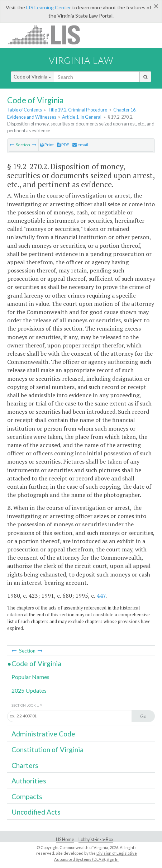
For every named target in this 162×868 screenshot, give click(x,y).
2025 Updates (29, 690)
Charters (25, 765)
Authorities (29, 781)
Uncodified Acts (36, 812)
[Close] (156, 6)
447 (101, 596)
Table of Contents (25, 110)
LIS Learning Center (49, 7)
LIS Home (65, 839)
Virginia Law (81, 60)
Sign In (113, 859)
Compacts (27, 796)
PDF (63, 145)
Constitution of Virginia (47, 750)
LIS (48, 35)
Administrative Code (43, 734)
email (80, 145)
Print (47, 145)
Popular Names (30, 677)
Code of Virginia (32, 77)
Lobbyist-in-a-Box (96, 839)
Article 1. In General (82, 117)
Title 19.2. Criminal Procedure (77, 110)
